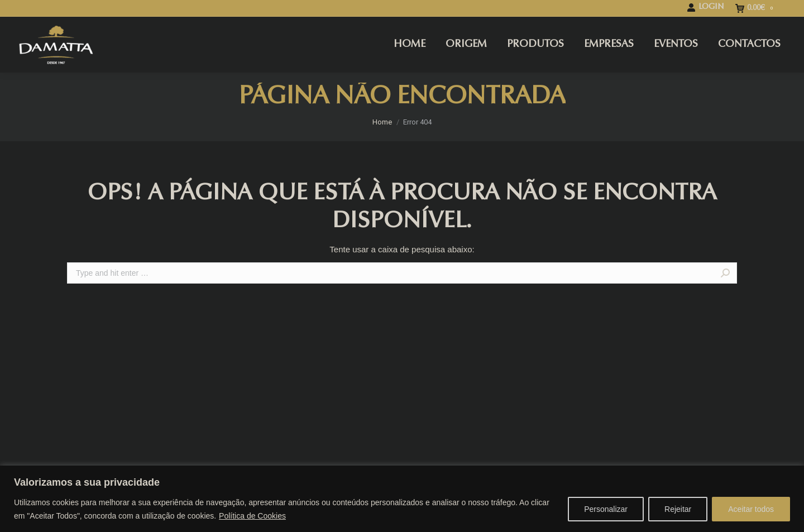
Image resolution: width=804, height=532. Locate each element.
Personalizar (606, 509)
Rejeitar (678, 509)
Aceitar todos (751, 509)
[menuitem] (410, 45)
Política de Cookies (252, 516)
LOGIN (705, 7)
